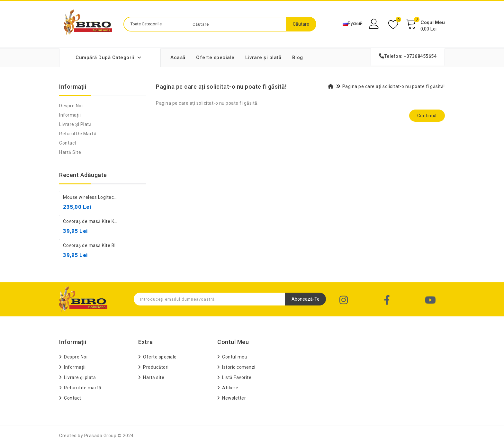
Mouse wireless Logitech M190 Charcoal (107, 197)
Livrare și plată (263, 57)
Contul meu (235, 357)
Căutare (301, 24)
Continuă (427, 116)
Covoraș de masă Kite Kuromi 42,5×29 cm (108, 221)
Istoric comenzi (239, 367)
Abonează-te (306, 299)
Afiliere (230, 388)
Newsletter (234, 398)
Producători (156, 367)
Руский (353, 23)
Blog (298, 57)
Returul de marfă (78, 134)
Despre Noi (71, 106)
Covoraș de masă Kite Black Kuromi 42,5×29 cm (114, 245)
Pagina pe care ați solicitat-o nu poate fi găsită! (394, 86)
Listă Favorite (237, 377)
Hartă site (70, 152)
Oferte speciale (215, 57)
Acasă (178, 57)
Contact (68, 143)
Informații (70, 115)
